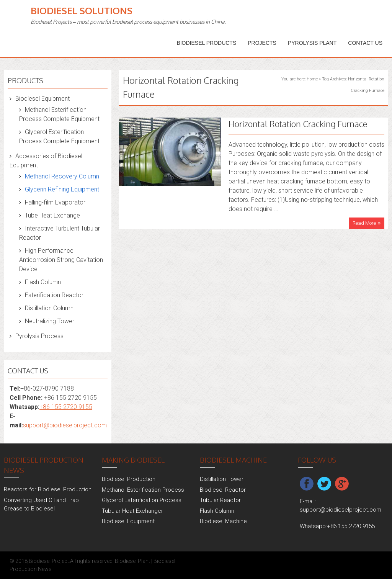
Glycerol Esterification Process (142, 500)
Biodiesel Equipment (42, 99)
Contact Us (365, 43)
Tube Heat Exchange (52, 215)
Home (312, 79)
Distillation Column (49, 308)
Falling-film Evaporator (55, 202)
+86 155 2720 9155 (66, 407)
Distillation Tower (222, 479)
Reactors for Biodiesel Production (48, 489)
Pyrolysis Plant (312, 43)
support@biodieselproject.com (65, 425)
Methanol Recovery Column (62, 176)
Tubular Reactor (220, 500)
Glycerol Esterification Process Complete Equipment (59, 137)
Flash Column (43, 282)
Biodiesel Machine (223, 521)
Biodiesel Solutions (82, 11)
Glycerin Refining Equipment (62, 189)
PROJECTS (262, 43)
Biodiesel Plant (132, 561)
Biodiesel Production (129, 479)
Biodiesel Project (49, 561)
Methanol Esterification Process (143, 490)
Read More (364, 223)
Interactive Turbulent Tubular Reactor (60, 233)
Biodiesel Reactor (223, 490)
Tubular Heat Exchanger (132, 511)
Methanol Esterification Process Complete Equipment (59, 114)
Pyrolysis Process (39, 336)
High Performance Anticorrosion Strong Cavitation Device (61, 260)
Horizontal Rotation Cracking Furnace (298, 124)
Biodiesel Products (206, 43)
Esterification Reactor (54, 295)
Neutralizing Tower (50, 321)
